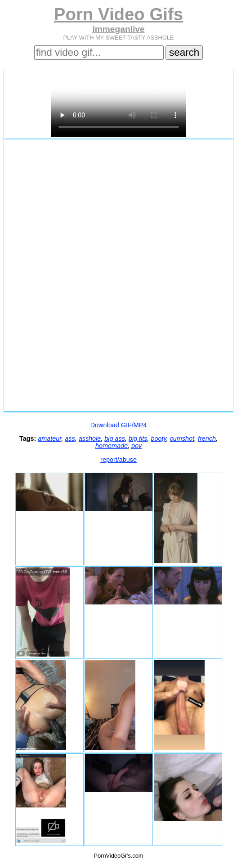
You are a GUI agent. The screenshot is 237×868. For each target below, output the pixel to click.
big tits (138, 438)
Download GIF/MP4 (119, 425)
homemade (112, 446)
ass (70, 438)
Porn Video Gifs (118, 14)
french (207, 438)
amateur (49, 438)
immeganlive (118, 29)
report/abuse (118, 460)
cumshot (182, 438)
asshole (90, 438)
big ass (115, 438)
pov (136, 446)
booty (159, 438)
